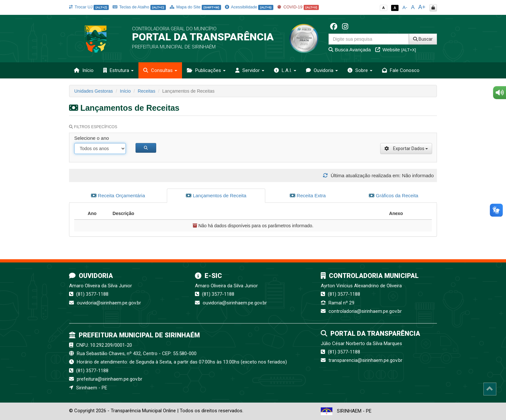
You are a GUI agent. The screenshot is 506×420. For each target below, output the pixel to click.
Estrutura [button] (118, 70)
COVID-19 (298, 7)
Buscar (423, 39)
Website (396, 50)
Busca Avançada (350, 50)
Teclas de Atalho (139, 7)
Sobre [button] (360, 70)
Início (84, 70)
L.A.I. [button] (285, 70)
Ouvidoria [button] (322, 70)
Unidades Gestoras (94, 91)
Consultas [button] (160, 70)
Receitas (147, 91)
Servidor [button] (250, 70)
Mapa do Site (195, 7)
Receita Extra (308, 195)
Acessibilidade (249, 7)
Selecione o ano (92, 138)
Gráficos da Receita (394, 195)
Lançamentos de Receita (216, 195)
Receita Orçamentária (118, 195)
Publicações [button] (206, 70)
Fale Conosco (401, 70)
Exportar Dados (406, 149)
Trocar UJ (89, 7)
